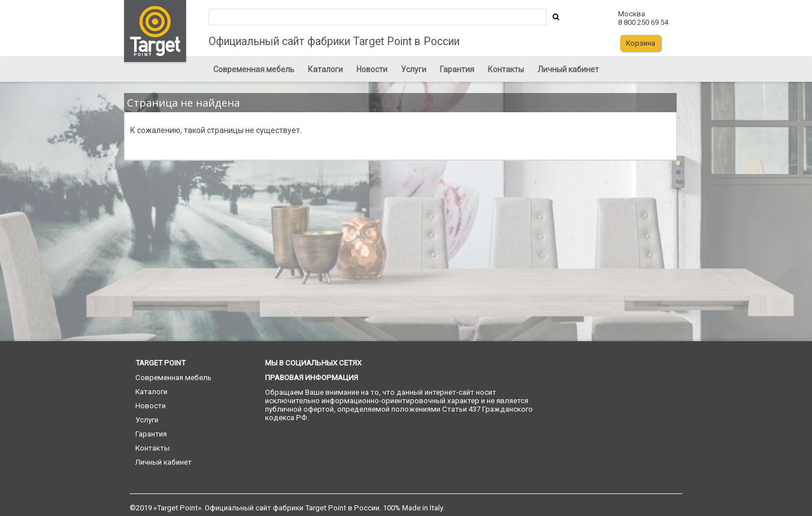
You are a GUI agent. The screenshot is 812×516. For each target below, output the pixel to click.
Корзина (641, 43)
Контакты (506, 69)
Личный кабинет (568, 69)
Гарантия (457, 69)
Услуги (414, 69)
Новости (372, 69)
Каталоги (325, 69)
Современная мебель (254, 69)
